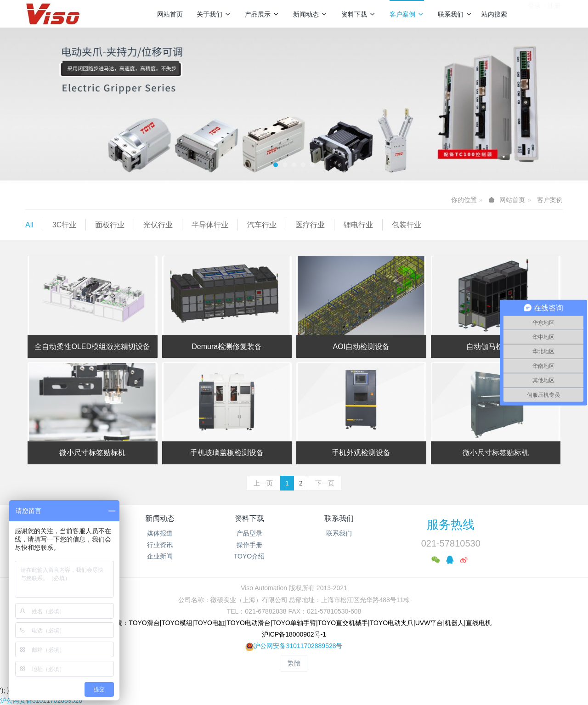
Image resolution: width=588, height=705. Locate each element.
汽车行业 (262, 225)
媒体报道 (160, 533)
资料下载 (359, 14)
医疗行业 (310, 225)
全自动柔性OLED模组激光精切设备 (92, 347)
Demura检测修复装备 (227, 347)
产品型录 (249, 533)
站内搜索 (494, 14)
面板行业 (110, 225)
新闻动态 (310, 14)
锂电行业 (358, 225)
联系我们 (455, 14)
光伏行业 (158, 225)
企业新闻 (160, 556)
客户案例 (407, 14)
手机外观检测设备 (361, 453)
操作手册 (249, 545)
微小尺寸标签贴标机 (92, 453)
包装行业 (407, 225)
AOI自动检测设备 (361, 347)
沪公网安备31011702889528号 (298, 646)
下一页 (325, 483)
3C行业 (64, 225)
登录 (534, 13)
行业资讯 (160, 545)
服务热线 (451, 525)
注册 (554, 13)
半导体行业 (210, 225)
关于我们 (214, 14)
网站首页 (170, 14)
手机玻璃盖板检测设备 (227, 453)
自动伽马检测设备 (496, 347)
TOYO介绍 (249, 556)
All (29, 225)
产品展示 (262, 14)
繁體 (294, 663)
